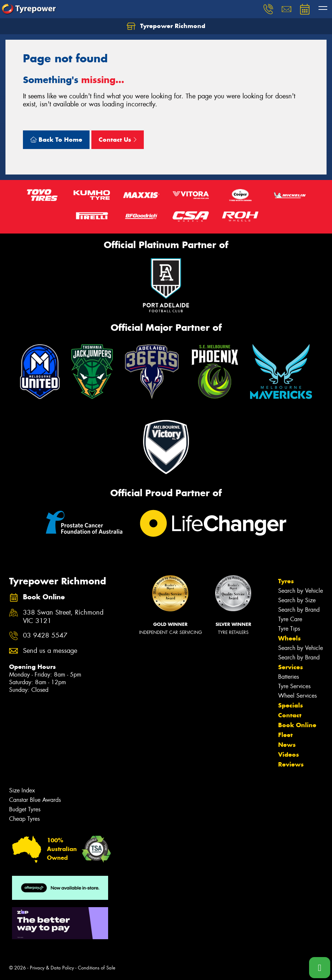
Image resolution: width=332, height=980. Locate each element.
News (287, 745)
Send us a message (50, 651)
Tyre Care (290, 619)
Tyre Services (294, 686)
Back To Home (56, 140)
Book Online (297, 725)
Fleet (285, 735)
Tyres (286, 581)
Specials (290, 705)
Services (290, 667)
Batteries (288, 677)
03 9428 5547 (45, 636)
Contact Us (118, 140)
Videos (288, 754)
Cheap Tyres (24, 819)
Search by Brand (299, 610)
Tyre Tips (289, 629)
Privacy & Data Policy (52, 968)
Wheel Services (297, 696)
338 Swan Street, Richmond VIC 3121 (63, 617)
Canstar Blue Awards (35, 800)
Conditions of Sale (97, 968)
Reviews (291, 764)
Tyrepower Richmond (166, 26)
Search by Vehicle (301, 591)
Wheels (289, 638)
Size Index (22, 790)
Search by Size (297, 600)
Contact (290, 715)
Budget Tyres (25, 809)
